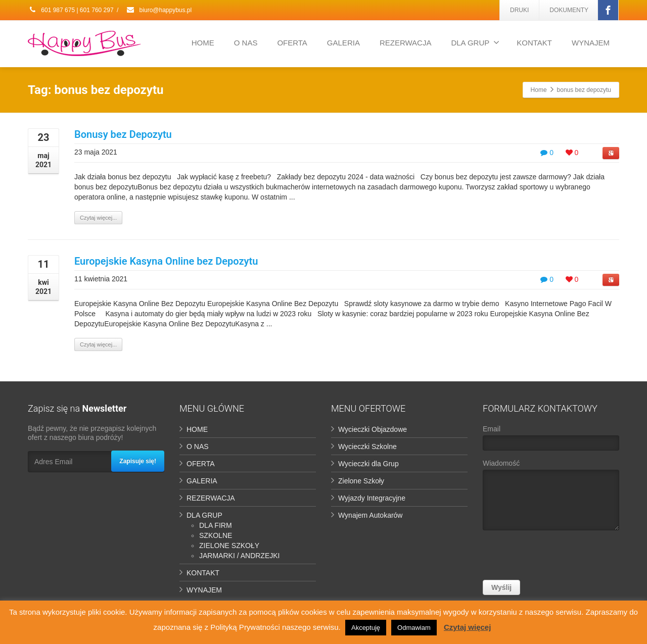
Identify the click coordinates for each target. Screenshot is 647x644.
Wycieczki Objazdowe (373, 429)
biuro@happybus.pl (159, 10)
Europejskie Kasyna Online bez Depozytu (166, 261)
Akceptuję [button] (366, 628)
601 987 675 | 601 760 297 (71, 10)
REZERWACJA (406, 43)
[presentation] (560, 558)
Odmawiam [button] (414, 628)
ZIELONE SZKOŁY (229, 546)
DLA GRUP (475, 42)
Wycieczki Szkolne (367, 447)
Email (551, 440)
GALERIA (343, 43)
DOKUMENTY (569, 10)
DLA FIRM (216, 525)
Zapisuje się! (138, 461)
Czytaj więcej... (98, 218)
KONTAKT (534, 43)
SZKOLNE (216, 535)
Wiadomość (551, 497)
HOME (203, 43)
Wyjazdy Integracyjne (372, 498)
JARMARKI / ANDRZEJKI (239, 556)
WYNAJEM (591, 43)
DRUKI (519, 10)
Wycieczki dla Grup (368, 464)
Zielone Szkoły (361, 481)
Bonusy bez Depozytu (123, 134)
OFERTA (292, 43)
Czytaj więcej (467, 627)
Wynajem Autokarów (370, 515)
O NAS (246, 43)
